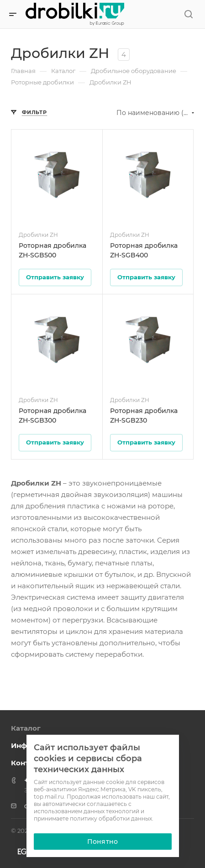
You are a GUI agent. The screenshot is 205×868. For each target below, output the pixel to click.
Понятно (102, 842)
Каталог (26, 728)
